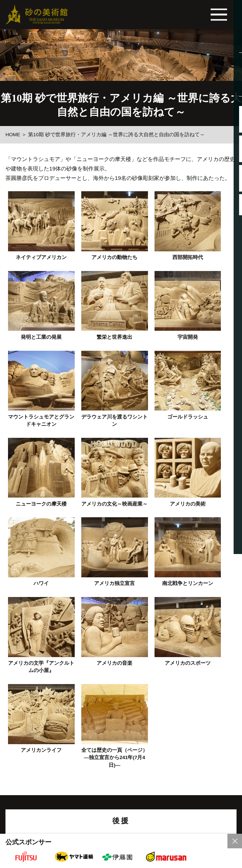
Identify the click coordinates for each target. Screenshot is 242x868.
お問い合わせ (182, 766)
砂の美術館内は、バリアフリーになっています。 (121, 806)
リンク (65, 742)
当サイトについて (26, 742)
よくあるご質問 (64, 766)
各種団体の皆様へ (123, 787)
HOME (13, 135)
